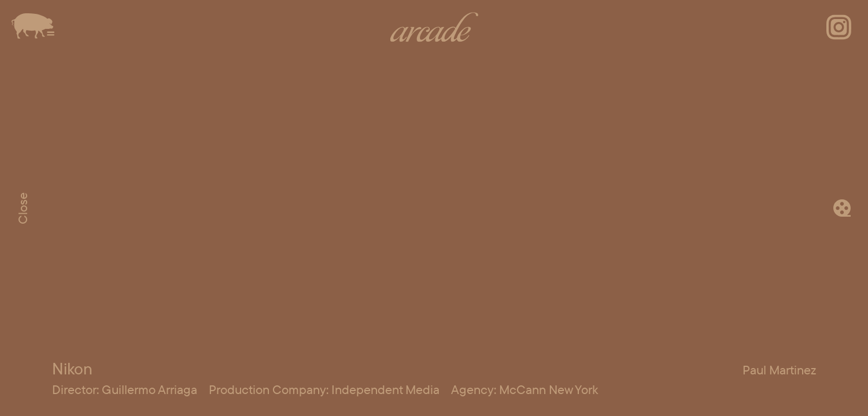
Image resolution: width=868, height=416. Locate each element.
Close (23, 208)
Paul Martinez (779, 370)
